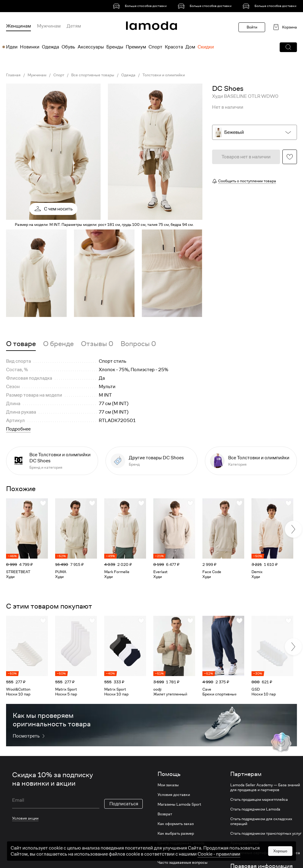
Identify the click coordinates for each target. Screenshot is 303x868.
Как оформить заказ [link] (176, 824)
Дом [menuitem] (190, 47)
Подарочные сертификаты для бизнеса (265, 853)
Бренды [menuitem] (115, 47)
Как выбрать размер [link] (176, 833)
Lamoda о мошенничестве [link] (181, 853)
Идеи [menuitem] (12, 47)
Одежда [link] (128, 75)
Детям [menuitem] (74, 26)
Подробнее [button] (18, 429)
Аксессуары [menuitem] (91, 47)
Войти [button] (252, 27)
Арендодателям (245, 843)
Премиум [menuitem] (136, 47)
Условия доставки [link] (174, 795)
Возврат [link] (165, 814)
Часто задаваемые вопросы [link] (183, 863)
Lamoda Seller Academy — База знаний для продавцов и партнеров (265, 787)
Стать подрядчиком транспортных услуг (266, 833)
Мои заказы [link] (168, 785)
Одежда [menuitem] (50, 47)
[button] (288, 47)
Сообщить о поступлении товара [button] (247, 181)
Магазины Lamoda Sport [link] (179, 804)
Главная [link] (13, 75)
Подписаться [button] (124, 804)
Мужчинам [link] (37, 75)
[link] (141, 6)
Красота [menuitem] (174, 47)
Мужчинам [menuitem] (49, 26)
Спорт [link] (59, 75)
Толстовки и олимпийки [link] (164, 75)
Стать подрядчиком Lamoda (255, 809)
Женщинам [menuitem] (18, 26)
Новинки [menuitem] (30, 47)
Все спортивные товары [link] (93, 75)
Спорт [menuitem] (155, 47)
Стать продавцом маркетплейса (259, 800)
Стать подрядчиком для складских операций (261, 821)
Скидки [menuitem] (206, 47)
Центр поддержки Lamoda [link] (181, 843)
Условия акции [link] (25, 818)
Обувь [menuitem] (68, 47)
